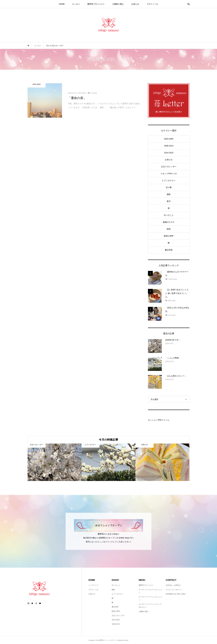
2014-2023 (169, 153)
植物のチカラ (169, 222)
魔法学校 (169, 250)
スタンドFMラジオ (169, 174)
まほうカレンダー (169, 166)
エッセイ (76, 4)
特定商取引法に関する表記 (176, 594)
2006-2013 (169, 146)
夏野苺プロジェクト (96, 4)
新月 (169, 201)
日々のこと (169, 215)
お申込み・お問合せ (173, 585)
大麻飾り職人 (118, 4)
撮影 (169, 194)
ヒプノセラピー (169, 180)
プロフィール (152, 4)
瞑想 (169, 229)
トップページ (93, 585)
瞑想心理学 (169, 236)
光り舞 (169, 187)
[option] (55, 462)
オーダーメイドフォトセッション (150, 598)
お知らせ (135, 4)
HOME (62, 4)
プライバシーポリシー (174, 590)
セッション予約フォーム (159, 420)
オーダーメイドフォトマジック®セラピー (150, 606)
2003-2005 (169, 139)
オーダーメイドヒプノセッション (150, 591)
